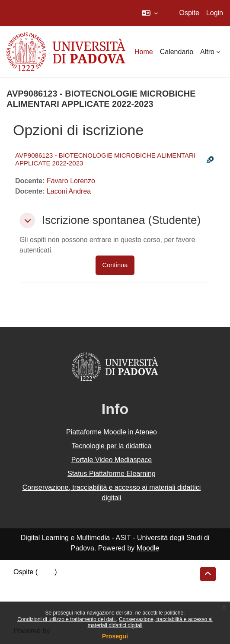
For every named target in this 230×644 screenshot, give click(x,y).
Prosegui (115, 636)
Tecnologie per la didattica (111, 446)
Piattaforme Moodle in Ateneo (112, 432)
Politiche (26, 594)
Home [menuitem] (144, 52)
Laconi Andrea (69, 191)
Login (215, 13)
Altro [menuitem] (207, 52)
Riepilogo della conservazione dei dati (72, 584)
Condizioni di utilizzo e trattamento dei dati (67, 619)
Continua (115, 265)
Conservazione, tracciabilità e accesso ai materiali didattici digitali (112, 493)
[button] (150, 13)
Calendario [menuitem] (177, 52)
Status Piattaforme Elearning (112, 474)
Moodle (148, 548)
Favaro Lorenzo (71, 181)
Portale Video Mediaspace (112, 460)
